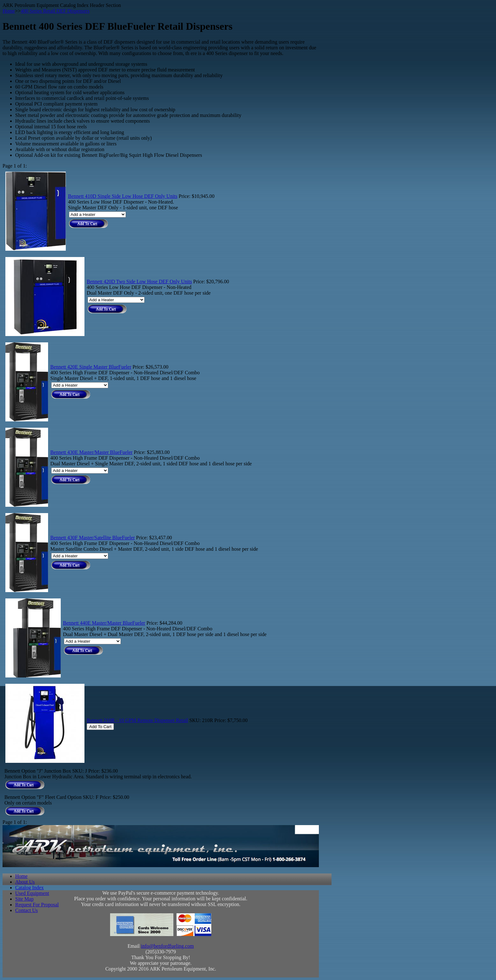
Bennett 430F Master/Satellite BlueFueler (93, 538)
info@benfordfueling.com (167, 946)
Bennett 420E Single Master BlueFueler (91, 367)
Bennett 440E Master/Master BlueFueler (104, 623)
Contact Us (27, 910)
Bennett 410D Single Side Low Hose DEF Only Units (123, 196)
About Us (25, 882)
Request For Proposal (37, 905)
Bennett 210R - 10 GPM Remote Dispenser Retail (137, 720)
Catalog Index (29, 888)
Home (9, 11)
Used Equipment (32, 893)
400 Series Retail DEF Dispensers (55, 11)
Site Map (24, 899)
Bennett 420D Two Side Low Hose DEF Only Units (139, 282)
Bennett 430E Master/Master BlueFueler (91, 452)
